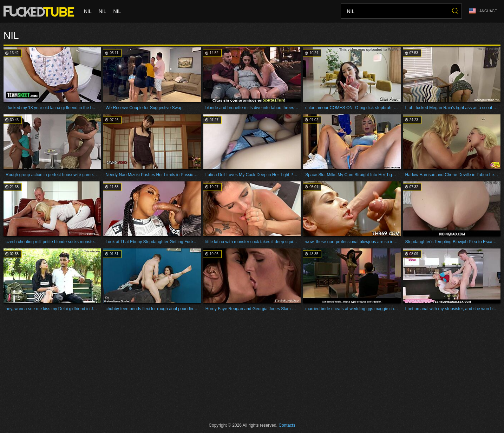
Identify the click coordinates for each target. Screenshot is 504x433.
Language (483, 11)
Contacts (287, 425)
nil (88, 11)
